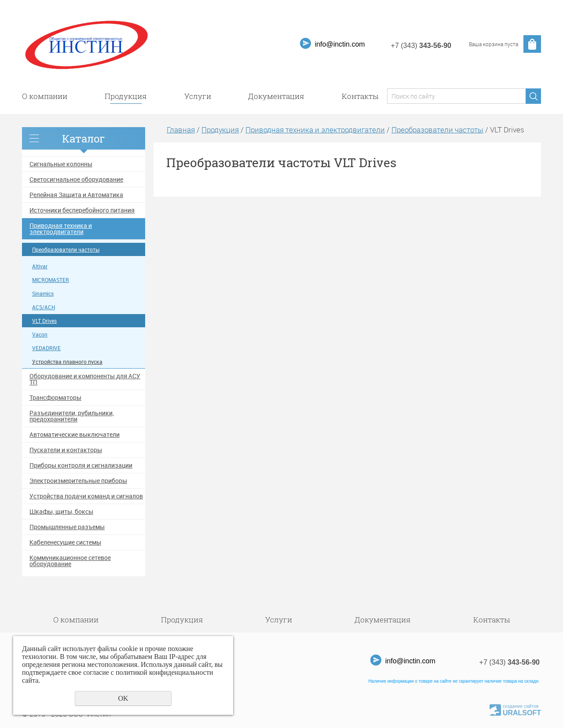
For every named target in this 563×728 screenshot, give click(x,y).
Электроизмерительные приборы (78, 481)
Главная (181, 130)
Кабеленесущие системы (65, 542)
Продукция (126, 96)
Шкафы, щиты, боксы (61, 512)
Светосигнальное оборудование (76, 179)
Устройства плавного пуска (67, 362)
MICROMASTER (51, 280)
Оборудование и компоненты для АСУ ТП (85, 379)
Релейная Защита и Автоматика (76, 195)
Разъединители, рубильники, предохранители (72, 416)
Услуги (198, 96)
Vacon (40, 335)
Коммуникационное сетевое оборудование (70, 561)
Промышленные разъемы (67, 527)
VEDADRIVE (46, 348)
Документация (276, 96)
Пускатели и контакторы (66, 450)
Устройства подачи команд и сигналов (86, 496)
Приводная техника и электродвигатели (61, 229)
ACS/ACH (44, 307)
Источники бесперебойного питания (82, 210)
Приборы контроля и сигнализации (81, 465)
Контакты (360, 96)
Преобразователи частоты (66, 250)
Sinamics (43, 294)
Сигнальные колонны (61, 164)
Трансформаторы (55, 398)
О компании (45, 96)
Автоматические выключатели (75, 435)
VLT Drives (44, 321)
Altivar (40, 266)
